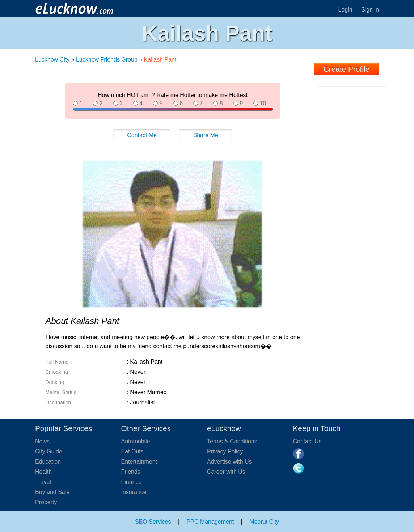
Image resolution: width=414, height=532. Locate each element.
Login (345, 10)
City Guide (49, 451)
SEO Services (153, 522)
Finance (132, 482)
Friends (131, 472)
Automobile (136, 441)
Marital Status (61, 392)
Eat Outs (132, 451)
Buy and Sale (52, 492)
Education (48, 462)
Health (43, 472)
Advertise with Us (229, 462)
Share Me (205, 135)
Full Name (57, 362)
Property (46, 502)
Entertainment (139, 462)
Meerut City (264, 522)
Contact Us (307, 441)
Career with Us (226, 472)
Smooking (57, 372)
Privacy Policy (225, 451)
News (42, 441)
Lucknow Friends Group (107, 60)
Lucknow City (53, 60)
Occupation (58, 402)
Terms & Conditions (232, 441)
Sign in (370, 10)
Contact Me (142, 135)
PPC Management (210, 522)
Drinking (55, 382)
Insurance (134, 492)
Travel (43, 482)
